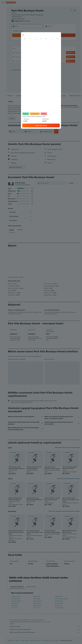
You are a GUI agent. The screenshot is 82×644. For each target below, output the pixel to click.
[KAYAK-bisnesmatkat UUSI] (3, 29)
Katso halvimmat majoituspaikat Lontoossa (68, 452)
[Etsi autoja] (3, 14)
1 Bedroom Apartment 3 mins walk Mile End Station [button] (34, 441)
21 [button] (31, 53)
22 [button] (35, 53)
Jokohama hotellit (16, 570)
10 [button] (15, 49)
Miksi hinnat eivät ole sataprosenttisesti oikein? (45, 606)
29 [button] (35, 57)
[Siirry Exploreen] (3, 22)
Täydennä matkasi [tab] (31, 560)
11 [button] (19, 49)
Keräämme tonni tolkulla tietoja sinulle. (45, 603)
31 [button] (15, 60)
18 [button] (19, 53)
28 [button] (31, 57)
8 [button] (35, 45)
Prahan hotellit (37, 577)
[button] (3, 2)
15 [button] (35, 49)
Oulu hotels (14, 579)
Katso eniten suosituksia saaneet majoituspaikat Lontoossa (64, 484)
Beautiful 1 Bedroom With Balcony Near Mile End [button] (15, 472)
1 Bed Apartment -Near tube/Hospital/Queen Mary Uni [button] (17, 441)
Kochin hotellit (15, 577)
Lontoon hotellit (55, 614)
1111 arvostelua (26, 21)
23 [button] (38, 53)
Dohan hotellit (37, 572)
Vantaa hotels (58, 579)
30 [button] (38, 57)
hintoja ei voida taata (45, 595)
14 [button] (31, 49)
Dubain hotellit (37, 570)
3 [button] (15, 45)
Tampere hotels (37, 579)
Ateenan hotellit (59, 577)
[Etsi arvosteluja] (53, 183)
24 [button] (15, 57)
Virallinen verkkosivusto (18, 19)
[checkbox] (16, 231)
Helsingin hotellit (59, 574)
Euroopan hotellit (24, 614)
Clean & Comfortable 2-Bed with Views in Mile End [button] (70, 441)
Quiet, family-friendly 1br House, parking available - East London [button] (70, 473)
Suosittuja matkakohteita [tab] (17, 560)
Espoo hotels (15, 581)
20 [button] (27, 53)
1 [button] (35, 41)
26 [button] (23, 57)
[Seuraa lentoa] (3, 25)
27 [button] (27, 57)
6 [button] (27, 45)
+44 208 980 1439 (17, 17)
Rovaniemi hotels (59, 581)
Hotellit (17, 614)
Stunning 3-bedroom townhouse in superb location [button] (52, 441)
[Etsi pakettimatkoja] (3, 18)
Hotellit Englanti (46, 614)
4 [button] (19, 45)
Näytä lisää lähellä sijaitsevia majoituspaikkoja (67, 421)
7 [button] (31, 45)
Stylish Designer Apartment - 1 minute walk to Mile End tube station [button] (17, 506)
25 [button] (19, 57)
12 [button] (23, 49)
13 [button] (27, 49)
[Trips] (3, 33)
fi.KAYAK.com (11, 614)
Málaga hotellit (59, 570)
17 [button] (15, 53)
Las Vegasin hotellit (16, 574)
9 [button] (38, 45)
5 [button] (23, 45)
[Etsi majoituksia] (3, 11)
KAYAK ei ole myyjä (45, 600)
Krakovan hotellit (16, 572)
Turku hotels (36, 581)
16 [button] (38, 49)
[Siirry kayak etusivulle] (11, 2)
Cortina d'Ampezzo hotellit (61, 572)
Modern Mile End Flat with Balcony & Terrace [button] (69, 505)
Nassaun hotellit (37, 574)
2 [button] (38, 41)
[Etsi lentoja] (3, 7)
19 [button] (23, 53)
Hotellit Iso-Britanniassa (35, 614)
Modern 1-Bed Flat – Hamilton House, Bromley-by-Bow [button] (52, 472)
